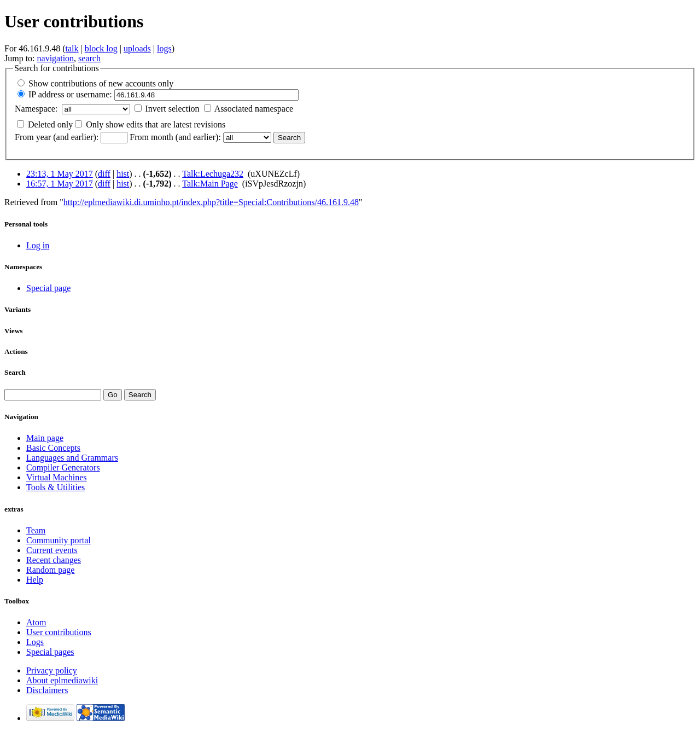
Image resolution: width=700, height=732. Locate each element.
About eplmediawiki (62, 680)
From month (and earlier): (175, 137)
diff (104, 174)
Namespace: (36, 109)
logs (164, 48)
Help (35, 580)
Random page (50, 570)
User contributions (59, 632)
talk (72, 48)
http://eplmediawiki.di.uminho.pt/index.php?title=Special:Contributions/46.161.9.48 (211, 202)
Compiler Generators (63, 467)
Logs (35, 642)
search (89, 58)
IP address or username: (70, 94)
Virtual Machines (57, 477)
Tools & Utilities (56, 487)
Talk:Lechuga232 (213, 174)
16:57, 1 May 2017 (60, 184)
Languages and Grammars (72, 458)
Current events (52, 550)
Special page (48, 288)
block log (101, 48)
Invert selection (173, 109)
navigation (56, 58)
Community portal (59, 540)
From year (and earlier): (57, 137)
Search (15, 372)
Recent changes (54, 560)
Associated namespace (254, 109)
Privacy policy (52, 670)
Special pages (50, 652)
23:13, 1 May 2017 (60, 174)
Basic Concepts (53, 448)
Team (36, 530)
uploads (137, 48)
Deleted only (50, 124)
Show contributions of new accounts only (101, 83)
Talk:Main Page (210, 184)
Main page (45, 438)
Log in (38, 245)
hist (123, 174)
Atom (36, 622)
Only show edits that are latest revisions (156, 124)
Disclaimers (47, 690)
